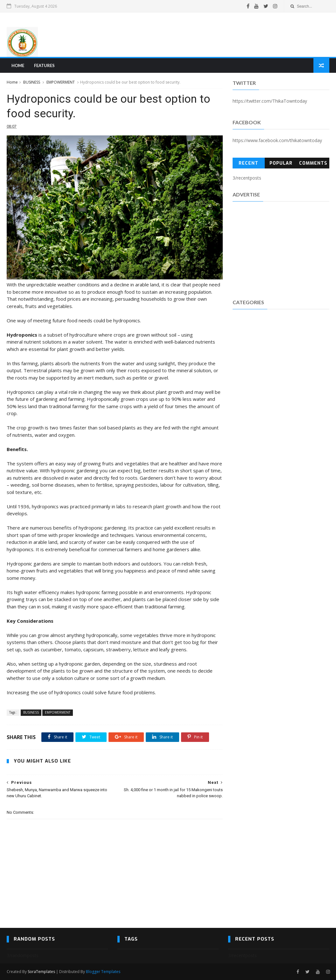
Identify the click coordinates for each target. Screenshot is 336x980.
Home (18, 65)
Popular (281, 163)
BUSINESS (32, 82)
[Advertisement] (213, 35)
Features (44, 65)
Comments (313, 163)
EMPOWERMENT (61, 82)
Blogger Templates (103, 972)
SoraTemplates (41, 972)
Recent (248, 163)
